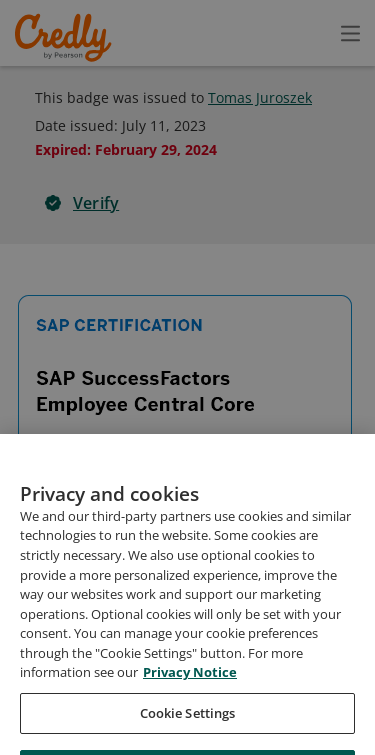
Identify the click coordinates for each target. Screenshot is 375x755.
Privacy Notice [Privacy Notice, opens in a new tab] (190, 710)
